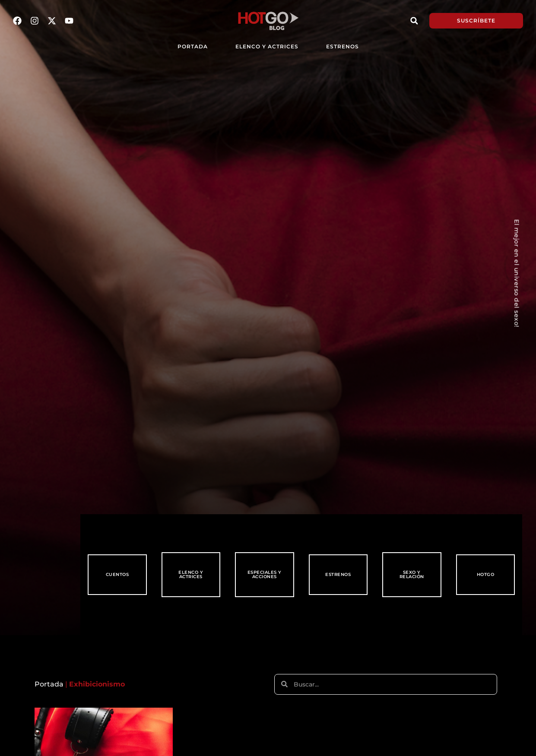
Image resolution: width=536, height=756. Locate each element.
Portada (49, 684)
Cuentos (117, 574)
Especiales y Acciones (265, 574)
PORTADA (193, 46)
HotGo (486, 574)
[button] (414, 21)
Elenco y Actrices (267, 46)
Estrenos (342, 46)
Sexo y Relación (412, 574)
